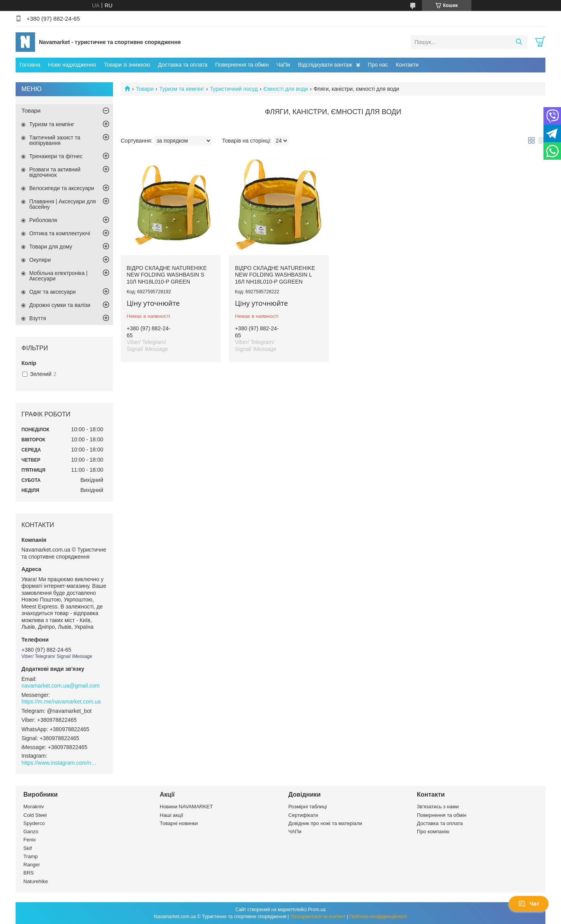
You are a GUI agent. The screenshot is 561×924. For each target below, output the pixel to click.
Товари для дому (51, 247)
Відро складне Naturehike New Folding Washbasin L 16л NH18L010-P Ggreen (275, 275)
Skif (28, 848)
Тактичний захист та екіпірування (55, 140)
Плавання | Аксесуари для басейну (63, 204)
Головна (30, 65)
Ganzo (31, 831)
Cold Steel (35, 815)
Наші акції (171, 815)
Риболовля (43, 220)
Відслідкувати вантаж (325, 65)
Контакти (407, 65)
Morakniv (34, 807)
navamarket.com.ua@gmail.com (61, 686)
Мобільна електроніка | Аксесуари (58, 276)
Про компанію (433, 831)
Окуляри (40, 260)
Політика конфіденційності (378, 917)
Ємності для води (286, 89)
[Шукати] (519, 42)
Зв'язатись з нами (438, 807)
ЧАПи (295, 831)
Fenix (30, 840)
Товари (145, 89)
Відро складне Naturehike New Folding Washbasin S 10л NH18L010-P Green (167, 275)
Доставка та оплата (183, 65)
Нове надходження (72, 65)
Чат (529, 904)
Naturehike (36, 881)
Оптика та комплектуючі (60, 233)
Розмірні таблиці (308, 807)
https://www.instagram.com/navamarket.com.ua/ (60, 763)
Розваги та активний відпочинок (55, 172)
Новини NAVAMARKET (186, 807)
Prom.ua (317, 910)
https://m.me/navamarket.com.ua (61, 702)
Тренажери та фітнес (56, 156)
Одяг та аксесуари (52, 292)
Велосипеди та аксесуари (62, 188)
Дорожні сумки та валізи (60, 305)
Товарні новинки (179, 823)
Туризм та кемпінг (182, 89)
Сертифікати (303, 815)
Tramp (31, 856)
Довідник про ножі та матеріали (325, 823)
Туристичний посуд (234, 89)
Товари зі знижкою (127, 65)
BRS (29, 873)
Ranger (32, 865)
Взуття (38, 318)
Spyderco (34, 823)
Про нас (378, 65)
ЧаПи (283, 65)
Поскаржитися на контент (318, 917)
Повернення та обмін (242, 65)
